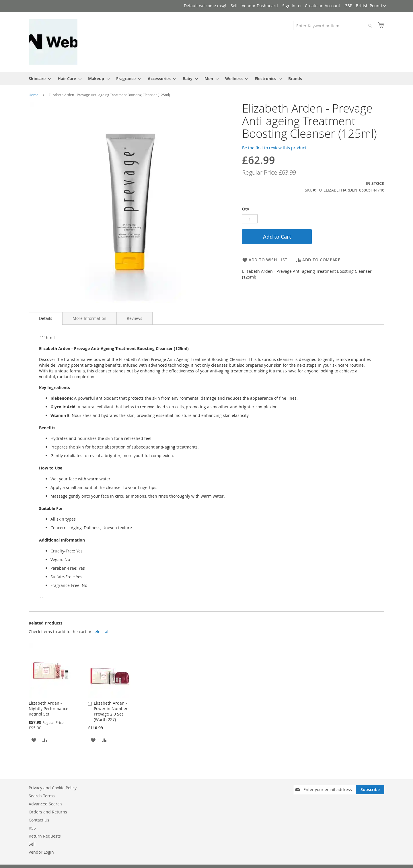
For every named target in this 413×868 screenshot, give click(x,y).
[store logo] (53, 42)
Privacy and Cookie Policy (53, 788)
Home (34, 95)
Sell (234, 6)
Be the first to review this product (274, 148)
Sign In (289, 6)
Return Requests (45, 836)
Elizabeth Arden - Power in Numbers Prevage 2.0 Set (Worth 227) (112, 711)
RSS (32, 828)
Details (46, 318)
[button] (365, 6)
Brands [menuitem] (295, 79)
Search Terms (42, 796)
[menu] (206, 79)
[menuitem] (38, 79)
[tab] (46, 318)
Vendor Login (41, 852)
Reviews (135, 318)
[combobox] (334, 26)
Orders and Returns (48, 812)
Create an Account (323, 6)
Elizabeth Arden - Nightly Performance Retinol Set (48, 708)
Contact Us (39, 820)
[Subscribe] (370, 790)
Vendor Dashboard (260, 6)
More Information (89, 318)
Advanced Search (45, 804)
